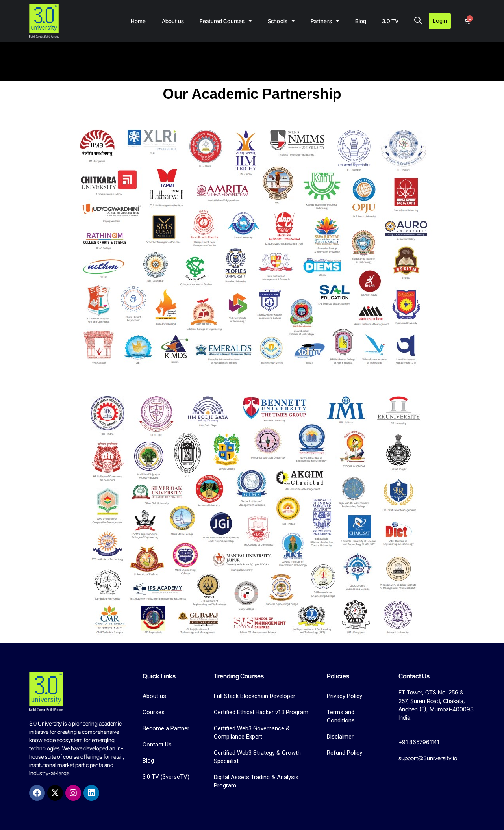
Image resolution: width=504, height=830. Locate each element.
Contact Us (157, 745)
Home (138, 21)
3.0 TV (390, 21)
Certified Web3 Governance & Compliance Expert (252, 733)
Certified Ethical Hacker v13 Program (261, 712)
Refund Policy (345, 753)
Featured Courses (226, 21)
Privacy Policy (345, 696)
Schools (281, 21)
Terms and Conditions (341, 716)
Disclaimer (340, 737)
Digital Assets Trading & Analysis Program (256, 781)
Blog (361, 21)
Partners (325, 21)
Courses (154, 712)
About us (173, 21)
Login (440, 21)
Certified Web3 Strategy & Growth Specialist (257, 757)
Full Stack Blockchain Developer (255, 696)
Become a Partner (166, 728)
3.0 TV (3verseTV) (166, 777)
